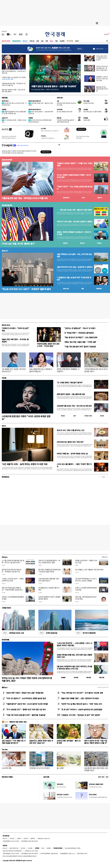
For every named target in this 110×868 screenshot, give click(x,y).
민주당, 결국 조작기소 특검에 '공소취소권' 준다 (102, 58)
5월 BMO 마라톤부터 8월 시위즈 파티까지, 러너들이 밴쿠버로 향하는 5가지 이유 (74, 668)
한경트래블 (5, 640)
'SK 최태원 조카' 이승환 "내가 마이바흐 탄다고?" (14, 370)
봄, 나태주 (60, 768)
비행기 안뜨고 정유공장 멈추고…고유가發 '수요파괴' (54, 86)
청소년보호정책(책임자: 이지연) (73, 848)
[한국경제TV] (9, 34)
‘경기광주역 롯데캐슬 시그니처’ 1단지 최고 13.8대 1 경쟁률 (86, 580)
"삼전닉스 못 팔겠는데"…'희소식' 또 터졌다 (80, 328)
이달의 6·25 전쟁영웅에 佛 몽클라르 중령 (13, 598)
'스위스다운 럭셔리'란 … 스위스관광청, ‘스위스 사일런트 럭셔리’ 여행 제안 (74, 644)
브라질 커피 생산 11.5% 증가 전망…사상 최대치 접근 (14, 104)
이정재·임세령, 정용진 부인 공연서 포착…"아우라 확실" (48, 345)
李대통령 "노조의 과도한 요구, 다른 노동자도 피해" (102, 79)
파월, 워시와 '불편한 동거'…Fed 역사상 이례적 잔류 (14, 72)
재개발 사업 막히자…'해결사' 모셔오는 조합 (86, 562)
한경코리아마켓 (6, 41)
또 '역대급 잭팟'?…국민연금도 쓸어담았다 (79, 333)
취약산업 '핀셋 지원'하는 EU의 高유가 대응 (66, 104)
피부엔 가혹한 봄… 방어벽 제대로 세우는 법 (72, 454)
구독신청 (12, 838)
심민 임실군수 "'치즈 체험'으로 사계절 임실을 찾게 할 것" (14, 742)
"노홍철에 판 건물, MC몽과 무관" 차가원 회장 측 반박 (74, 279)
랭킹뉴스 (5, 687)
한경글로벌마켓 (16, 41)
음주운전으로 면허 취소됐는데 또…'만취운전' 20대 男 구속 (12, 571)
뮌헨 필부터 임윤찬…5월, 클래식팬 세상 (71, 394)
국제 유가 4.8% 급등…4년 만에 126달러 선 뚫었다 (75, 222)
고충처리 (19, 838)
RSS (43, 848)
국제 (47, 41)
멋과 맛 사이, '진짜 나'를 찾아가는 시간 (70, 430)
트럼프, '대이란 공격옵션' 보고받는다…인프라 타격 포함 (74, 233)
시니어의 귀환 (7, 768)
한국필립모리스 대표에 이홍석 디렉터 (49, 589)
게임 (56, 41)
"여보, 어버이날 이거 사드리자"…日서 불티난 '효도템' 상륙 (82, 693)
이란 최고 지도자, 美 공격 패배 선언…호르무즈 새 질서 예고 (102, 68)
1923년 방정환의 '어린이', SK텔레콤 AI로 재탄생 (49, 598)
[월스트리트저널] (15, 34)
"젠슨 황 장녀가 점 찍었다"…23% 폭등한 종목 (81, 337)
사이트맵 (30, 848)
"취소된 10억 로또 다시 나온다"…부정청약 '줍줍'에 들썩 (26, 289)
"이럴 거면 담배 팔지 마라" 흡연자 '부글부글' (80, 347)
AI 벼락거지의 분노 (89, 103)
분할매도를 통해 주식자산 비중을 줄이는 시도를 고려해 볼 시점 (14, 113)
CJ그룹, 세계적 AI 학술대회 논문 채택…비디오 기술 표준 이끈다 (13, 562)
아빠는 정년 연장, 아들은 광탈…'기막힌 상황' (80, 342)
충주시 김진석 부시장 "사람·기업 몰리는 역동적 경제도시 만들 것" (96, 742)
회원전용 (5, 98)
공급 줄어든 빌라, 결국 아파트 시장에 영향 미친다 (96, 769)
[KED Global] (21, 34)
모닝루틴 (62, 41)
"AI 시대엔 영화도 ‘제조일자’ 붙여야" (70, 383)
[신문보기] (3, 34)
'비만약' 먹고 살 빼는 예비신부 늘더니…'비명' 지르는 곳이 (81, 704)
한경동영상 (5, 477)
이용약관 (49, 848)
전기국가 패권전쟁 (85, 633)
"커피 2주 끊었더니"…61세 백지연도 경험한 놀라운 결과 (26, 698)
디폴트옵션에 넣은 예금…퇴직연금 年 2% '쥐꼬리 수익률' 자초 (14, 84)
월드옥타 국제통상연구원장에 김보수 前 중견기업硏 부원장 (50, 571)
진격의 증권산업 (48, 633)
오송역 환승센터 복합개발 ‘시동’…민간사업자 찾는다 (49, 580)
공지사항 (46, 777)
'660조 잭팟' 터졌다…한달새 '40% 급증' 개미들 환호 (25, 693)
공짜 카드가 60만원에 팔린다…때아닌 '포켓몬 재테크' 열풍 (49, 562)
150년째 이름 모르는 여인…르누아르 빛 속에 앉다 (74, 406)
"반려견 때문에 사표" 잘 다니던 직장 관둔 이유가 (96, 370)
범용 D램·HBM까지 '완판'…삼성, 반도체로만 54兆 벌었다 (13, 91)
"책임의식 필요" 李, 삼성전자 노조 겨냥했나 (14, 78)
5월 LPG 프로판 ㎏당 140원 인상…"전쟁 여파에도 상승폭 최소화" (12, 590)
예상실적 (65, 243)
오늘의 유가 (5, 118)
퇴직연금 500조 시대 (13, 633)
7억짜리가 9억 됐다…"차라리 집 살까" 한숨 (15, 329)
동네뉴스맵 (66, 289)
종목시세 (82, 243)
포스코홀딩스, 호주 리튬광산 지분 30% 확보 (89, 570)
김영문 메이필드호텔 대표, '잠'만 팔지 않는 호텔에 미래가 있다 (74, 656)
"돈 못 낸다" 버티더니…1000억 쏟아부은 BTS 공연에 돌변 (82, 710)
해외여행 (89, 678)
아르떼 (4, 378)
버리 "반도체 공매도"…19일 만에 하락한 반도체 (41, 113)
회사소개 (5, 838)
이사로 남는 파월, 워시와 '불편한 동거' (18, 244)
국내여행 (76, 678)
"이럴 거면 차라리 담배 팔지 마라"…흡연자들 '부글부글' (26, 715)
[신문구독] (27, 34)
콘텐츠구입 (15, 848)
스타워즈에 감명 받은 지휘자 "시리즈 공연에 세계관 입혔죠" (26, 418)
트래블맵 (63, 678)
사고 (107, 777)
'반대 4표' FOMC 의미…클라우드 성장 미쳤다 (41, 104)
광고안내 (26, 838)
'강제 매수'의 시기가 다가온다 (39, 768)
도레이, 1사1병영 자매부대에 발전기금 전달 (86, 589)
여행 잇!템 (102, 678)
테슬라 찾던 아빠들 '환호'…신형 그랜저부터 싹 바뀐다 (80, 698)
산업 (42, 41)
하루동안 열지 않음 (99, 49)
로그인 (106, 34)
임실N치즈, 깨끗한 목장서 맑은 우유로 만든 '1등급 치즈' (41, 742)
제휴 (11, 848)
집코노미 (25, 41)
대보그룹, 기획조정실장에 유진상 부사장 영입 (86, 598)
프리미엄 (71, 41)
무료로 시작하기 (46, 152)
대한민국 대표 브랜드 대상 (18, 722)
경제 (38, 41)
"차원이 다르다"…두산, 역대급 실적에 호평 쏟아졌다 (75, 188)
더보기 (77, 41)
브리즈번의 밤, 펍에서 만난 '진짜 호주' (70, 442)
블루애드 (33, 838)
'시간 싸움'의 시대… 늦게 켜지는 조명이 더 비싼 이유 (25, 464)
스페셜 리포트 (6, 608)
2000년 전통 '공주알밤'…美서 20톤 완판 (69, 742)
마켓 (100, 198)
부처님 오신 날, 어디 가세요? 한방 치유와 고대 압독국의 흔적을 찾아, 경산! (27, 679)
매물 (83, 289)
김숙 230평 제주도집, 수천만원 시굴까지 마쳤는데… (41, 370)
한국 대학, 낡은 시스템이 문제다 (92, 112)
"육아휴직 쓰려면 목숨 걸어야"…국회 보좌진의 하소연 (66, 121)
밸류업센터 (99, 289)
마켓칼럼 (4, 109)
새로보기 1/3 (105, 557)
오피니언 (32, 41)
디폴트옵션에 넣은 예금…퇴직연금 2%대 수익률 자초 (25, 198)
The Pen (5, 749)
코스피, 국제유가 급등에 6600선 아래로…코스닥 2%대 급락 (74, 176)
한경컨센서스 (66, 198)
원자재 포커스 (5, 101)
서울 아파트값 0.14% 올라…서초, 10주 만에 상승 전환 (74, 255)
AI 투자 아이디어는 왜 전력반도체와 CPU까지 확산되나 (40, 121)
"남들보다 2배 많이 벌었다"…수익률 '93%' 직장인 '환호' (75, 164)
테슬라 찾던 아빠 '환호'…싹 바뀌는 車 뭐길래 (15, 341)
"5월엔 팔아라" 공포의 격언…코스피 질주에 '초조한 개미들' (27, 704)
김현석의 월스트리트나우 (35, 101)
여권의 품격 (87, 120)
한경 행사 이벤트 (7, 777)
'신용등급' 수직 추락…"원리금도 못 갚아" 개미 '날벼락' (81, 715)
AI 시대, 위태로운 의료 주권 (64, 112)
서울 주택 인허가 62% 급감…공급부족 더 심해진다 (75, 267)
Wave (52, 41)
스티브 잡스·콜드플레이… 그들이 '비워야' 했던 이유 (74, 465)
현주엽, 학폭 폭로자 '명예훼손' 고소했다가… (68, 370)
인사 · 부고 (101, 777)
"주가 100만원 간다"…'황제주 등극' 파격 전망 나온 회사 (26, 710)
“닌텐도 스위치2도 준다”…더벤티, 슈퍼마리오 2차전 (13, 580)
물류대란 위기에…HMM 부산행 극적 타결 (102, 89)
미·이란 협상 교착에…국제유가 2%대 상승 (14, 121)
